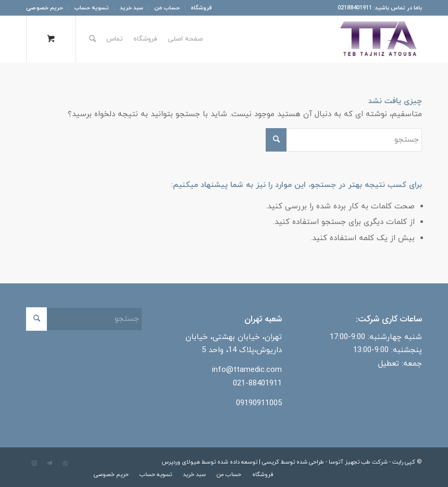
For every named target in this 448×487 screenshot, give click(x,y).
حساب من (167, 8)
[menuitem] (198, 8)
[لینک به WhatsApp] (65, 464)
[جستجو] (92, 39)
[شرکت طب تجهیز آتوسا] (378, 39)
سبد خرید (132, 8)
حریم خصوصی (45, 8)
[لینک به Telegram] (49, 464)
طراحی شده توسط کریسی (293, 462)
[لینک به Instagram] (34, 464)
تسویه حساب (91, 8)
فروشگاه (201, 8)
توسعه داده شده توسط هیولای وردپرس (209, 462)
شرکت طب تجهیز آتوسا (358, 462)
